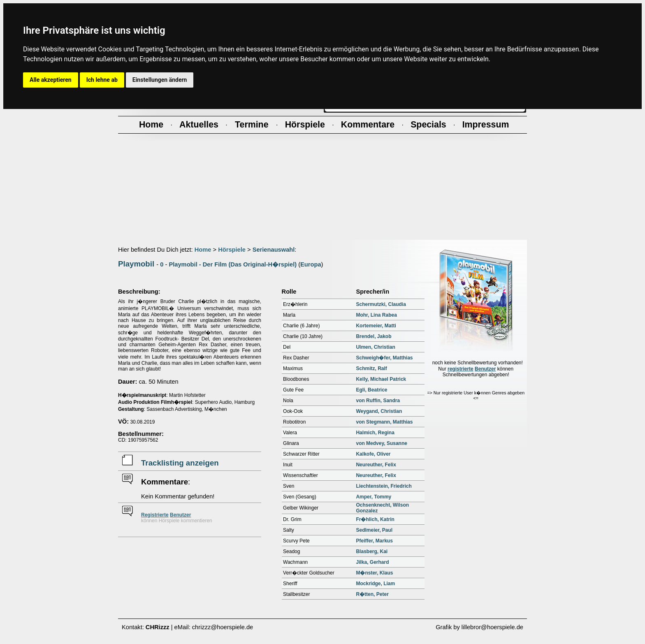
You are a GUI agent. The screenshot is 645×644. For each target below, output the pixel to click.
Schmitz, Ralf (371, 368)
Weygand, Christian (379, 411)
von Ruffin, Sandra (378, 401)
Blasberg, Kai (372, 551)
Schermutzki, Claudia (381, 304)
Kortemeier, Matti (376, 326)
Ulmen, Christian (375, 347)
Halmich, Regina (375, 433)
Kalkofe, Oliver (373, 454)
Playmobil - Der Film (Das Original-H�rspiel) (233, 264)
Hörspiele (232, 250)
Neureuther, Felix (376, 465)
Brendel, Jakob (374, 336)
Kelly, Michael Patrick (381, 379)
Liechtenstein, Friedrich (384, 486)
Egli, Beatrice (371, 390)
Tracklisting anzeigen (180, 463)
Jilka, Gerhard (372, 562)
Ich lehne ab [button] (102, 80)
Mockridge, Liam (375, 584)
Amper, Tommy (374, 497)
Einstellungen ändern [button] (160, 80)
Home (203, 250)
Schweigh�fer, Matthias (384, 358)
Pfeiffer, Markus (374, 541)
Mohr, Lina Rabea (376, 315)
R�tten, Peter (372, 594)
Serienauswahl (274, 250)
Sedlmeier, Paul (374, 530)
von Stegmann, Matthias (384, 422)
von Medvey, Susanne (381, 443)
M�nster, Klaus (374, 573)
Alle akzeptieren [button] (51, 80)
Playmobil (136, 264)
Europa (311, 264)
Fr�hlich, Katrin (375, 519)
